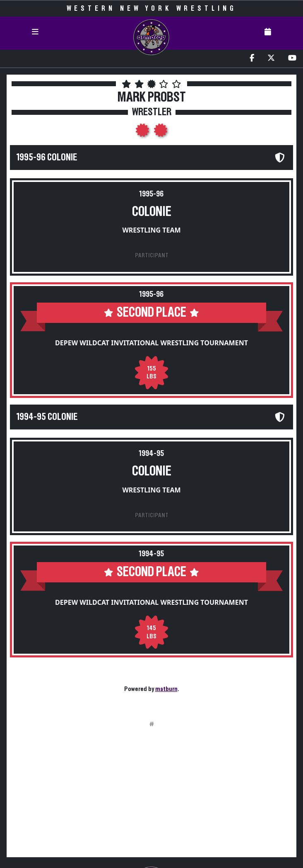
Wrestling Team (151, 230)
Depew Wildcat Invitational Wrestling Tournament (151, 343)
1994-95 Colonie (47, 417)
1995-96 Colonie (47, 158)
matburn (166, 689)
